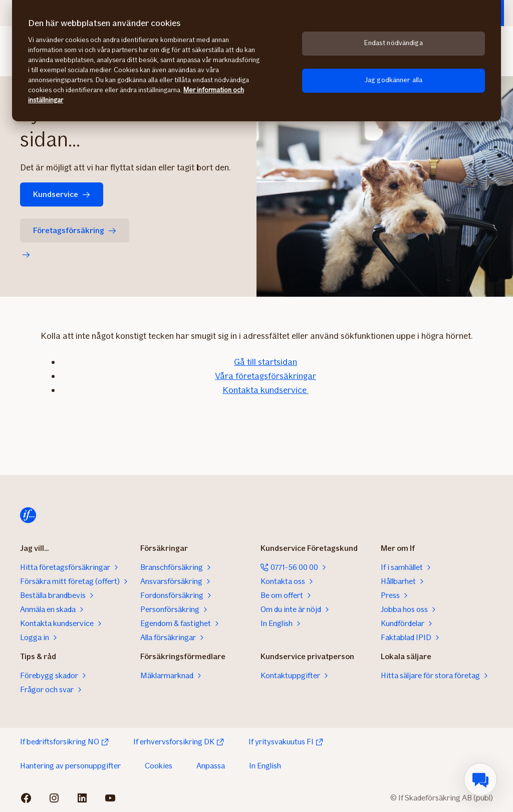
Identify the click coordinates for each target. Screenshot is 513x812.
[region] (256, 61)
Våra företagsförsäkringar (266, 376)
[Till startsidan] (28, 515)
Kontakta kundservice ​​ (266, 390)
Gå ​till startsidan (266, 362)
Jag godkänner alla (394, 80)
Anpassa (211, 766)
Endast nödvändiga (393, 43)
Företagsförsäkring (75, 230)
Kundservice (62, 194)
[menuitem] (480, 779)
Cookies (159, 766)
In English (265, 766)
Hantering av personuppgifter (70, 766)
